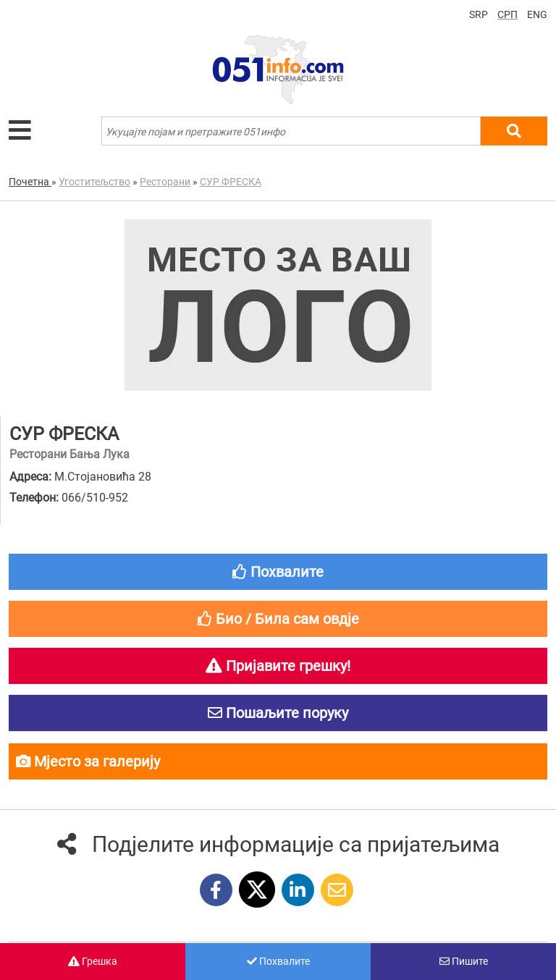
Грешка (93, 961)
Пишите (464, 961)
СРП (507, 14)
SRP (479, 14)
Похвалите (278, 961)
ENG (537, 14)
